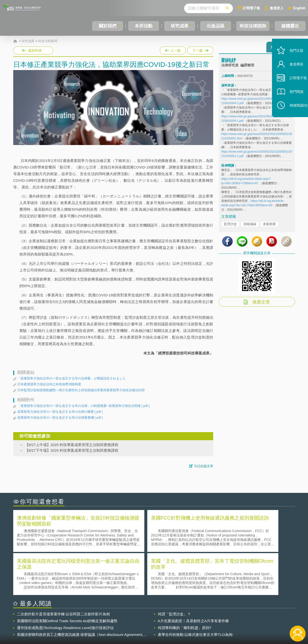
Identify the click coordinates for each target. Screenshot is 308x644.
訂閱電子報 (251, 8)
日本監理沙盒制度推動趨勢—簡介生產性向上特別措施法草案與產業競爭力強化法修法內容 (81, 390)
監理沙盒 (230, 227)
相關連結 (252, 617)
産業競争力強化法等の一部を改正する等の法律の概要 (60, 412)
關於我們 (107, 26)
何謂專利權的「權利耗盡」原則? (185, 584)
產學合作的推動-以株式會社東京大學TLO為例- (196, 590)
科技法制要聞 (48, 41)
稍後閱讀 (294, 117)
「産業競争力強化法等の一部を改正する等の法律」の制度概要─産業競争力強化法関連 (83, 406)
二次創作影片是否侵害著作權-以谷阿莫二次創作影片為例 (63, 570)
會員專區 (291, 76)
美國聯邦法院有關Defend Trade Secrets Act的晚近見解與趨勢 (67, 577)
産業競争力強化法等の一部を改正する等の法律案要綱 (60, 418)
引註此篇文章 (204, 466)
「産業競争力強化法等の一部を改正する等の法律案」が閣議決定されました (72, 378)
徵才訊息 (185, 617)
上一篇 (173, 49)
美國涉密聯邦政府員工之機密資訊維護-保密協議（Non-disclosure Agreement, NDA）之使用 (80, 591)
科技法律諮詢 (252, 26)
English (299, 8)
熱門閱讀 (291, 103)
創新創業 (270, 227)
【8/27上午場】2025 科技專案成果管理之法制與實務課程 (72, 445)
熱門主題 (291, 62)
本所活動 (143, 26)
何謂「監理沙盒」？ (174, 570)
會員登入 (277, 8)
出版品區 (214, 26)
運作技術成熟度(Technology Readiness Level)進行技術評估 (65, 584)
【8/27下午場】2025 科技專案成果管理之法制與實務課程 (72, 450)
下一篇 (200, 49)
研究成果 (178, 26)
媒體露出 (290, 26)
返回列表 (35, 50)
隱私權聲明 (157, 617)
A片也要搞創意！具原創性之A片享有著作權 (193, 577)
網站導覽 (185, 624)
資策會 (224, 617)
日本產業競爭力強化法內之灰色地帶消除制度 (49, 384)
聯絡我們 (155, 624)
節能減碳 (250, 227)
